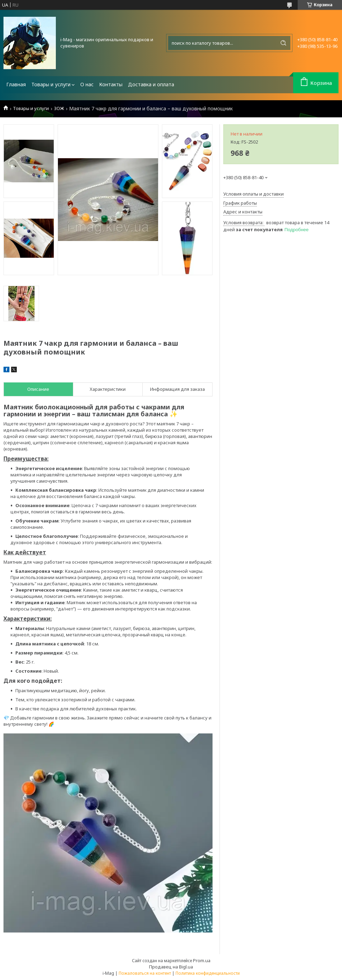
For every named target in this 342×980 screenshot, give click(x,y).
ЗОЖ (59, 108)
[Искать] (283, 43)
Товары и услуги (51, 84)
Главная (16, 84)
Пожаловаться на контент (145, 973)
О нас (87, 84)
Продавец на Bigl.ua (171, 967)
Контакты (111, 84)
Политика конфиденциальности (208, 973)
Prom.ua (202, 960)
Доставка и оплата (151, 84)
